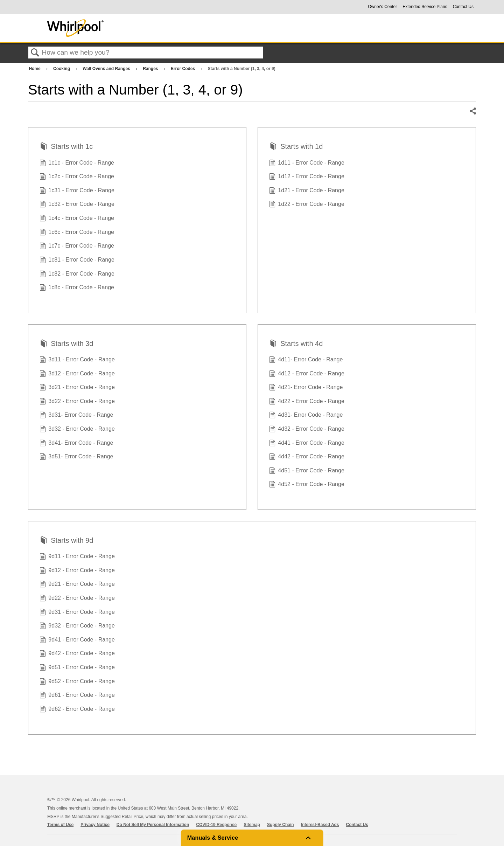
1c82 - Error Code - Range (77, 275)
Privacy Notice (95, 825)
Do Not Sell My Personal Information (153, 825)
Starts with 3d (66, 344)
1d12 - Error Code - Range (307, 177)
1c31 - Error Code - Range (77, 191)
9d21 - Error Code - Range (77, 585)
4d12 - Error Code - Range (307, 374)
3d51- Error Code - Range (76, 457)
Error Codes (184, 69)
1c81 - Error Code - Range (77, 261)
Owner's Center (382, 7)
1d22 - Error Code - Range (307, 205)
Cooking (62, 69)
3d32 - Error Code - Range (77, 430)
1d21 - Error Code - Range (307, 191)
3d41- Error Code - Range (76, 444)
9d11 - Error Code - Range (77, 557)
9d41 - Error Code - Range (77, 640)
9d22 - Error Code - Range (77, 599)
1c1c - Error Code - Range (77, 164)
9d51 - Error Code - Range (77, 668)
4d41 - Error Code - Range (307, 444)
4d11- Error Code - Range (306, 360)
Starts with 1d (296, 147)
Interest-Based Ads (320, 825)
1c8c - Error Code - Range (77, 288)
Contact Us (463, 7)
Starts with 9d (66, 541)
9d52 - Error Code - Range (77, 682)
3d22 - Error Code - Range (77, 402)
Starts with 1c (66, 147)
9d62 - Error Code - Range (77, 710)
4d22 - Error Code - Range (307, 402)
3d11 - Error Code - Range (77, 360)
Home (35, 69)
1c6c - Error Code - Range (77, 233)
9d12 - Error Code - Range (77, 571)
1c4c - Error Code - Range (77, 219)
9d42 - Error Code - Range (77, 654)
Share (472, 111)
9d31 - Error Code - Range (77, 613)
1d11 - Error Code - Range (307, 164)
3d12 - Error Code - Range (77, 374)
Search (35, 53)
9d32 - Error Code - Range (77, 626)
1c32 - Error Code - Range (77, 205)
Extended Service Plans (425, 7)
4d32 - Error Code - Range (307, 430)
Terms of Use (60, 825)
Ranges (151, 69)
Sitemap (252, 825)
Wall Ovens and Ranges (107, 69)
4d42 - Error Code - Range (307, 457)
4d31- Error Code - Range (306, 416)
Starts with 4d (296, 344)
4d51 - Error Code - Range (307, 471)
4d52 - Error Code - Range (307, 485)
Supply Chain (281, 825)
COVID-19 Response (216, 825)
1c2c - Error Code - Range (77, 177)
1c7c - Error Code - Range (77, 247)
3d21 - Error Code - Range (77, 388)
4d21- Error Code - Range (306, 388)
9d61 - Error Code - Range (77, 696)
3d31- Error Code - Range (76, 416)
